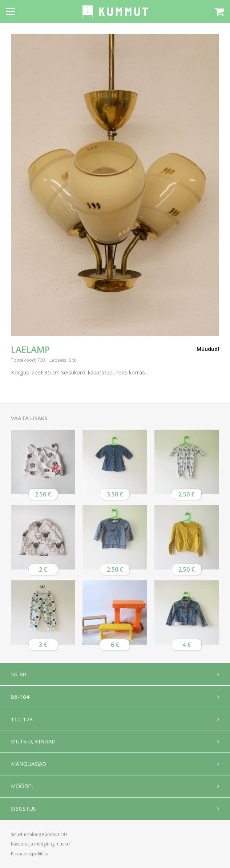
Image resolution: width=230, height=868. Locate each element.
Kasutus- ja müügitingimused (40, 844)
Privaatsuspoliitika (30, 854)
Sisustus (23, 809)
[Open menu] (11, 12)
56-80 (19, 674)
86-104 (20, 697)
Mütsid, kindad (33, 742)
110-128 (22, 719)
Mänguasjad (29, 764)
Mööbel (23, 787)
